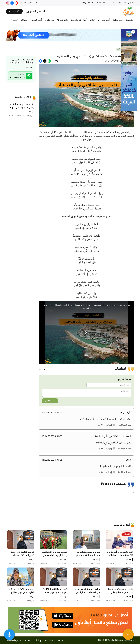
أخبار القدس (36, 20)
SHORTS (94, 20)
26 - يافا (88, 3)
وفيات (24, 20)
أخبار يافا (106, 20)
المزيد (15, 20)
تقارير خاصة (121, 49)
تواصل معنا (49, 640)
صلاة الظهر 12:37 (29, 3)
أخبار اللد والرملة (79, 20)
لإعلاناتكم (37, 640)
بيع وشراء (49, 20)
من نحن (60, 640)
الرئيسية (130, 20)
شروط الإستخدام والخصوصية (18, 640)
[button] (133, 32)
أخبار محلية (118, 20)
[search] (35, 11)
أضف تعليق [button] (50, 401)
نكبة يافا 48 (62, 20)
